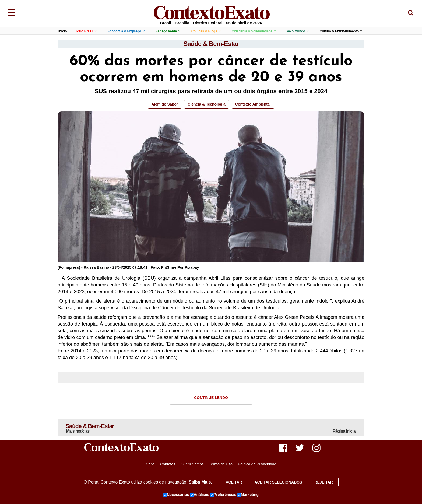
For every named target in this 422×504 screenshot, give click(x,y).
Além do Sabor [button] (165, 104)
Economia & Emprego (126, 31)
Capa (150, 465)
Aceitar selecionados (278, 482)
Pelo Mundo (298, 31)
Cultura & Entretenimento (341, 31)
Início (63, 31)
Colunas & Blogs (206, 31)
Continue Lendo (211, 398)
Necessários (176, 495)
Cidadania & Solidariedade (254, 31)
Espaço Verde (168, 31)
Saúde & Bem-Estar (211, 44)
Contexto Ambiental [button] (253, 104)
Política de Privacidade (257, 465)
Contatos (168, 465)
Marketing (248, 495)
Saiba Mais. (200, 482)
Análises (200, 495)
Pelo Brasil (86, 31)
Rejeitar (323, 482)
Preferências (223, 495)
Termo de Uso (221, 465)
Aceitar (234, 482)
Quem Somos (192, 465)
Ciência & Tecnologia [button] (207, 104)
